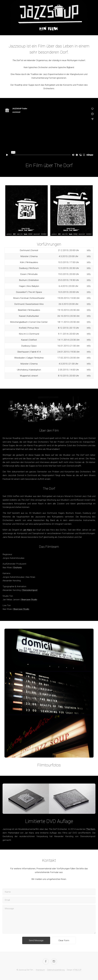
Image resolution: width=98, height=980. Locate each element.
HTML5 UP (77, 970)
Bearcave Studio (29, 600)
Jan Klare (27, 530)
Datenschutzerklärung (56, 970)
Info (89, 250)
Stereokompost (30, 590)
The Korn (91, 829)
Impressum (40, 970)
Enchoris (18, 567)
